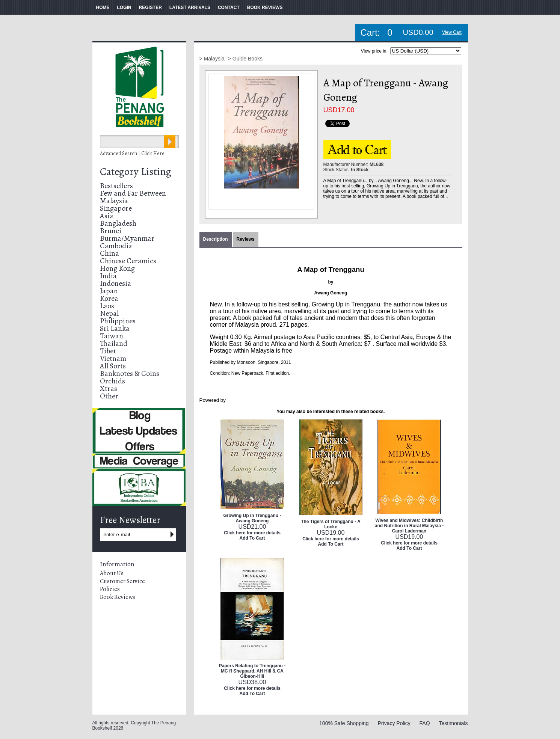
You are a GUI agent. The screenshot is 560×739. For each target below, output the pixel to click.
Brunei (111, 231)
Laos (107, 306)
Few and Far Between (133, 193)
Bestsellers (116, 186)
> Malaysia (213, 59)
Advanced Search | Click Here (132, 153)
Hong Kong (117, 268)
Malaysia (114, 201)
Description (216, 239)
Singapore (116, 208)
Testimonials (453, 723)
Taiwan (112, 336)
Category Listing (136, 172)
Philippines (118, 321)
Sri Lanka (115, 328)
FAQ (425, 723)
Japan (109, 291)
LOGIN (124, 8)
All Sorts (113, 366)
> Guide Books (245, 59)
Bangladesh (118, 223)
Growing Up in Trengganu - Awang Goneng (252, 518)
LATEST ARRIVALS (190, 8)
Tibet (108, 351)
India (108, 276)
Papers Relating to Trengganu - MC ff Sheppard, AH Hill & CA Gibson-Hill (252, 671)
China (109, 253)
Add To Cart (252, 538)
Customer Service (122, 581)
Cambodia (116, 246)
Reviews (246, 239)
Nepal (109, 313)
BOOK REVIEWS (265, 8)
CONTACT (229, 8)
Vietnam (113, 358)
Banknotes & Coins (130, 373)
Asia (107, 216)
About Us (112, 573)
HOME (103, 8)
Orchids (112, 381)
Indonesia (115, 283)
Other (109, 396)
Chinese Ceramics (128, 261)
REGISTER (150, 8)
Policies (110, 589)
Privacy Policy (394, 723)
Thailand (114, 343)
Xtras (109, 388)
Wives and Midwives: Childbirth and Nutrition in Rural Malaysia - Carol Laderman (409, 526)
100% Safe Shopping (344, 723)
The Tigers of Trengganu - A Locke (331, 524)
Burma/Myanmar (127, 238)
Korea (109, 298)
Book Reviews (118, 597)
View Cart (452, 32)
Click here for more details (252, 533)
